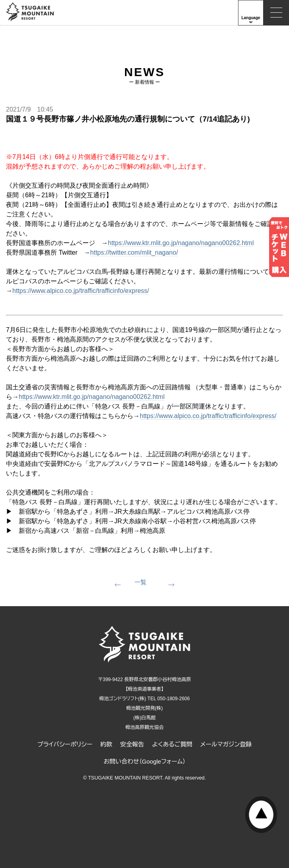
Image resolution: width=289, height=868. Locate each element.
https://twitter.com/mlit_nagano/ (134, 252)
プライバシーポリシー (65, 744)
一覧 (141, 582)
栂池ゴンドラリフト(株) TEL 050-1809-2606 (144, 699)
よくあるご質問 (172, 744)
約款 (106, 744)
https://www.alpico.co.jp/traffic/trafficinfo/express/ (81, 291)
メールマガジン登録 (226, 744)
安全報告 (132, 744)
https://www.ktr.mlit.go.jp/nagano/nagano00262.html (181, 243)
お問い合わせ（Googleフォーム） (144, 761)
